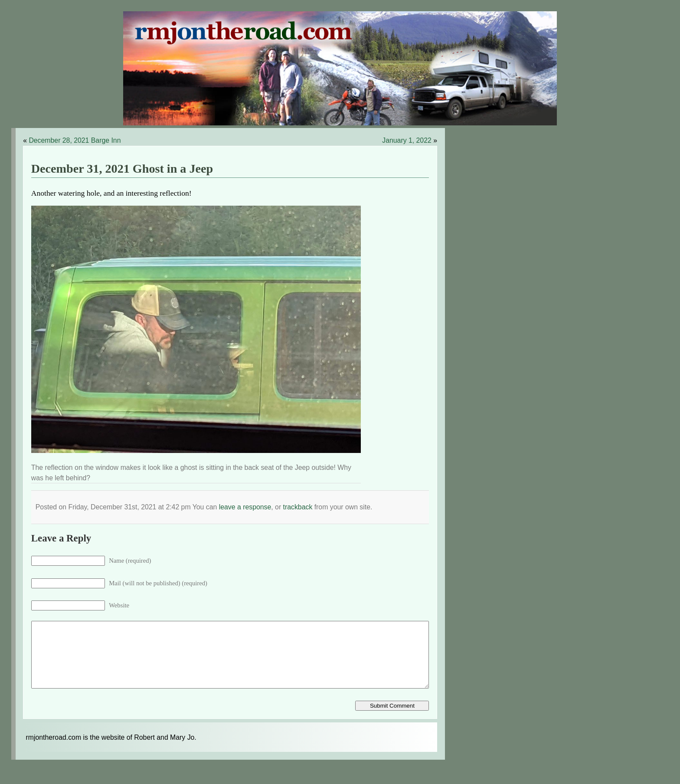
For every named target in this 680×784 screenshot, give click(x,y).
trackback (298, 507)
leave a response (245, 507)
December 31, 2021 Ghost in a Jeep (122, 169)
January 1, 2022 (407, 140)
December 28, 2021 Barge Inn (75, 140)
